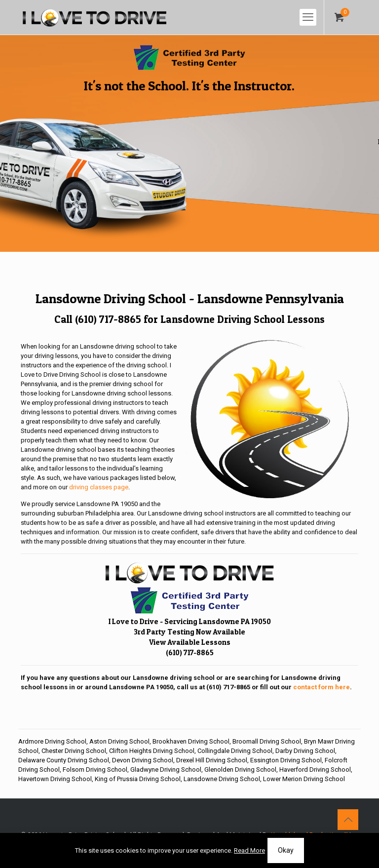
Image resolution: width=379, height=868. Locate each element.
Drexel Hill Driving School (212, 760)
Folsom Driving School (95, 769)
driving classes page (99, 487)
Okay (286, 850)
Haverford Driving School (315, 769)
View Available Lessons (190, 642)
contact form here (322, 687)
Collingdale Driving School (235, 751)
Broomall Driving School (267, 741)
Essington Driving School (286, 760)
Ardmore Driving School (52, 741)
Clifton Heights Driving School (152, 751)
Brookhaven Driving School (191, 741)
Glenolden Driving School (240, 769)
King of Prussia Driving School (138, 779)
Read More (249, 850)
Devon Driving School (143, 760)
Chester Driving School (74, 751)
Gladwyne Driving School (166, 769)
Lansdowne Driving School (222, 779)
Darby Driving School (305, 751)
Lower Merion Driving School (304, 779)
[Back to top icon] (348, 820)
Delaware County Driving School (64, 760)
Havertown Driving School (55, 779)
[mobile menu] (308, 17)
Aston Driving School (119, 741)
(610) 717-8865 (108, 319)
